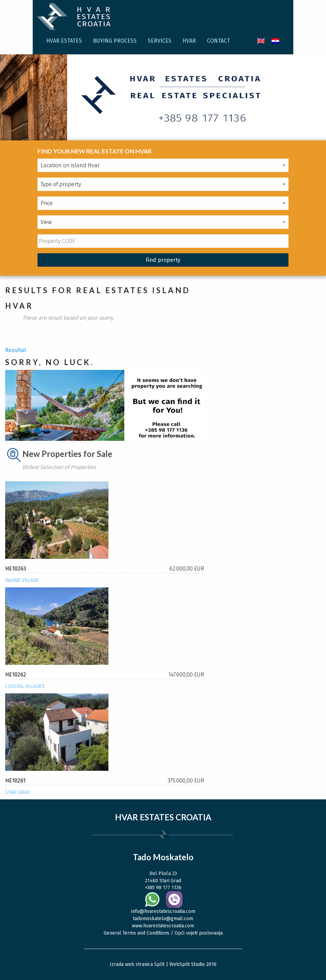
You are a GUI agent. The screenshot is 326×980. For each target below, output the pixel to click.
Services (160, 41)
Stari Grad (18, 792)
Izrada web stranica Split (137, 964)
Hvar (189, 41)
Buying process (115, 41)
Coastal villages (25, 686)
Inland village (22, 580)
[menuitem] (261, 41)
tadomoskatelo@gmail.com (163, 919)
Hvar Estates (64, 41)
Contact (218, 41)
